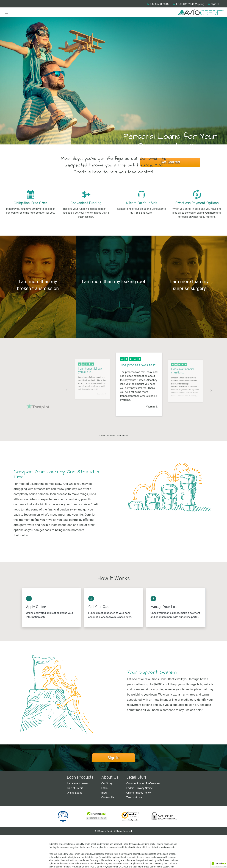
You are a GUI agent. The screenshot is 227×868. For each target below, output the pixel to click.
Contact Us (108, 797)
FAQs (104, 788)
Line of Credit (75, 788)
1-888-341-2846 (184, 4)
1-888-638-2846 (158, 4)
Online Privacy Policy (139, 793)
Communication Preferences (143, 783)
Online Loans (75, 793)
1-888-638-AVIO (143, 213)
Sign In (214, 4)
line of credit (87, 525)
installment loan (62, 525)
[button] (7, 12)
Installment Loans (77, 783)
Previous (66, 390)
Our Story (107, 783)
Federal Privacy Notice (139, 788)
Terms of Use (134, 797)
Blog (104, 793)
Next (211, 390)
